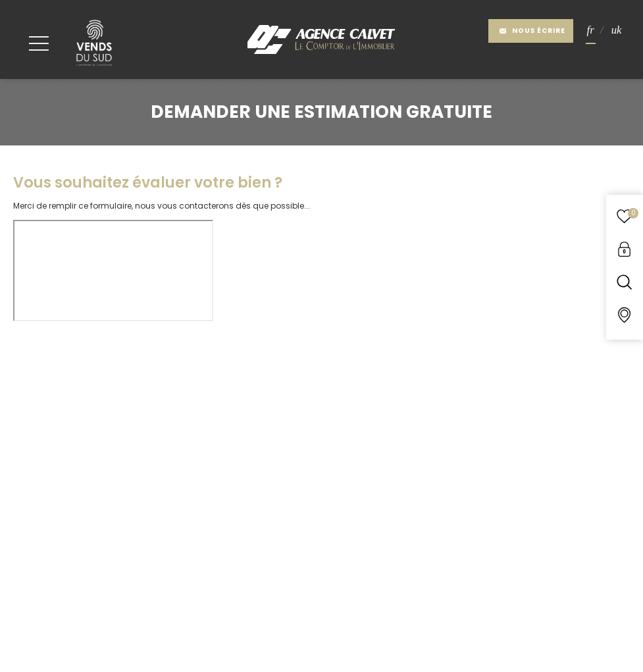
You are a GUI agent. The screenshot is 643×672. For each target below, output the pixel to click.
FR (591, 30)
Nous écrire (532, 31)
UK (617, 30)
